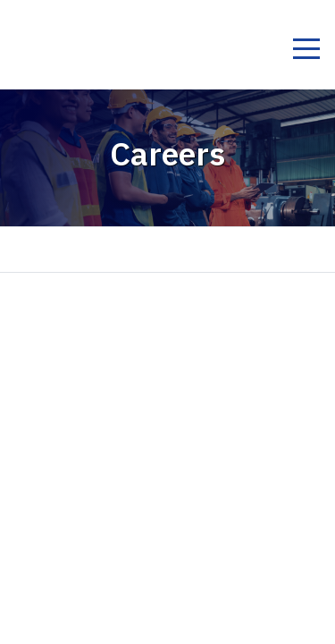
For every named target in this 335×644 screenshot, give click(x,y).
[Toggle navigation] (306, 51)
